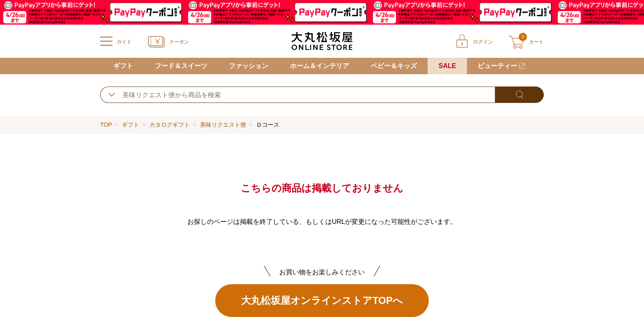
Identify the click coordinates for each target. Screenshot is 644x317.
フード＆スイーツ (181, 66)
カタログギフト (170, 125)
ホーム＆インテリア (320, 66)
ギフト (123, 66)
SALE (447, 66)
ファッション (248, 66)
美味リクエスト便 (223, 125)
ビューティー (497, 66)
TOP (106, 125)
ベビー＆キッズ (394, 66)
